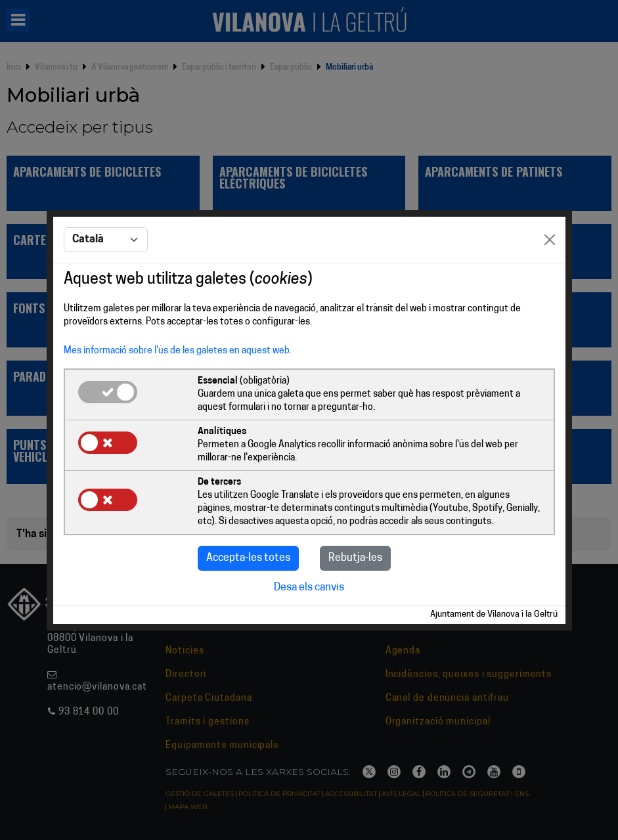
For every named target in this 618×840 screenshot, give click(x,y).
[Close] (550, 240)
